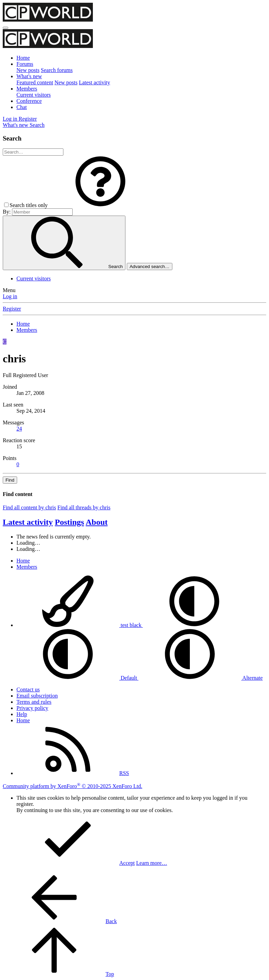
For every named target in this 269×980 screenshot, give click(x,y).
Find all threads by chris (84, 507)
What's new (29, 76)
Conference (29, 101)
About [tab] (97, 522)
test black (80, 625)
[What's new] (16, 125)
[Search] (37, 125)
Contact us (28, 689)
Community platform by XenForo (72, 786)
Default (77, 678)
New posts (28, 70)
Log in (10, 296)
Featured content (35, 82)
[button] (100, 205)
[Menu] (5, 28)
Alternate (201, 678)
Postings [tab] (69, 522)
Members (27, 89)
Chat (22, 107)
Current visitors (34, 95)
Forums (25, 64)
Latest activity (94, 82)
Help (22, 714)
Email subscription (37, 696)
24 (19, 429)
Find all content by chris (29, 507)
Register (12, 309)
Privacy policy (32, 708)
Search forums (57, 70)
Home (23, 58)
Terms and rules (34, 702)
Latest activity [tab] (28, 522)
